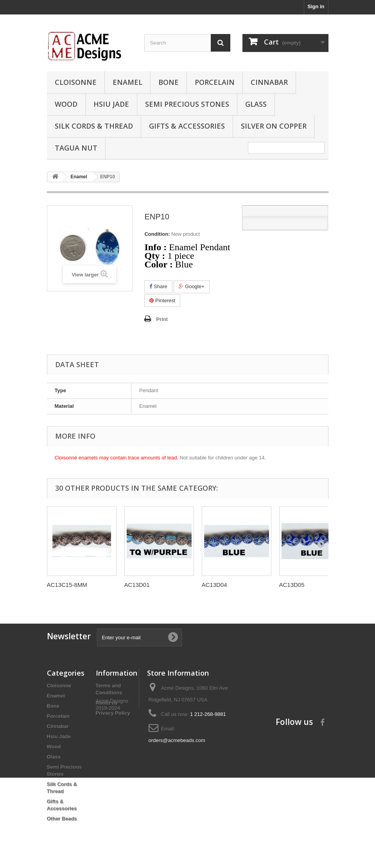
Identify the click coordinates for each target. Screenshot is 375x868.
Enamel (127, 82)
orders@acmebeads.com (177, 740)
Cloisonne (76, 82)
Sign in (316, 6)
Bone (169, 82)
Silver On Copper (274, 126)
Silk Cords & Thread (94, 126)
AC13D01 (137, 585)
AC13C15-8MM (67, 585)
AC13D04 (214, 585)
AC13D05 (292, 585)
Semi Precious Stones (187, 104)
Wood (66, 104)
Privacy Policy (113, 713)
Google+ (191, 286)
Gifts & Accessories (187, 126)
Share (158, 286)
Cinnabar (269, 82)
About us (107, 703)
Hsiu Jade (111, 104)
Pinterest (162, 300)
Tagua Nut (76, 148)
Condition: (157, 234)
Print (162, 319)
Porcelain (215, 82)
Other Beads (62, 819)
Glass (256, 104)
